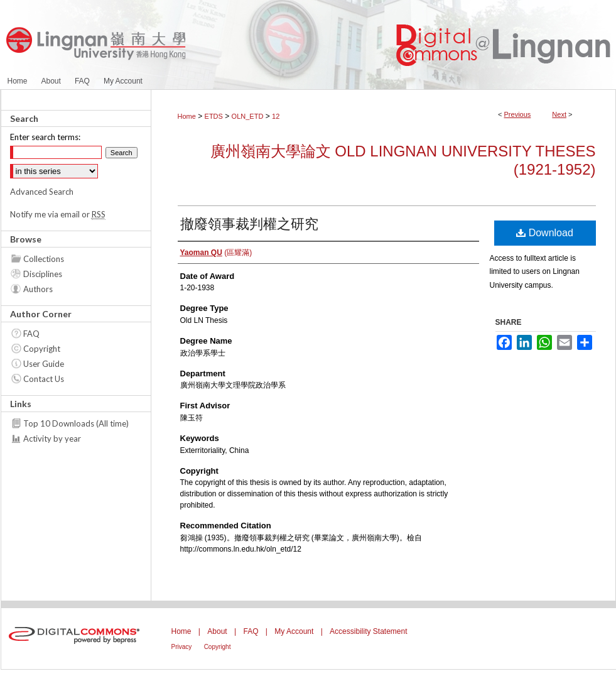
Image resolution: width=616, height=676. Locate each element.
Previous (518, 114)
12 (276, 116)
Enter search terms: (45, 137)
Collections (44, 259)
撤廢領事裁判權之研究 (249, 224)
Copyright (42, 349)
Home (187, 116)
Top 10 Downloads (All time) (76, 423)
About (217, 631)
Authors (38, 289)
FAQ (31, 334)
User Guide (44, 364)
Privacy (182, 647)
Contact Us (44, 379)
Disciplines (43, 274)
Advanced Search (42, 192)
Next (559, 114)
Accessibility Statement (368, 631)
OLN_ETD (248, 116)
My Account (294, 631)
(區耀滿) (216, 253)
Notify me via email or (58, 214)
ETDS (214, 116)
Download (545, 233)
